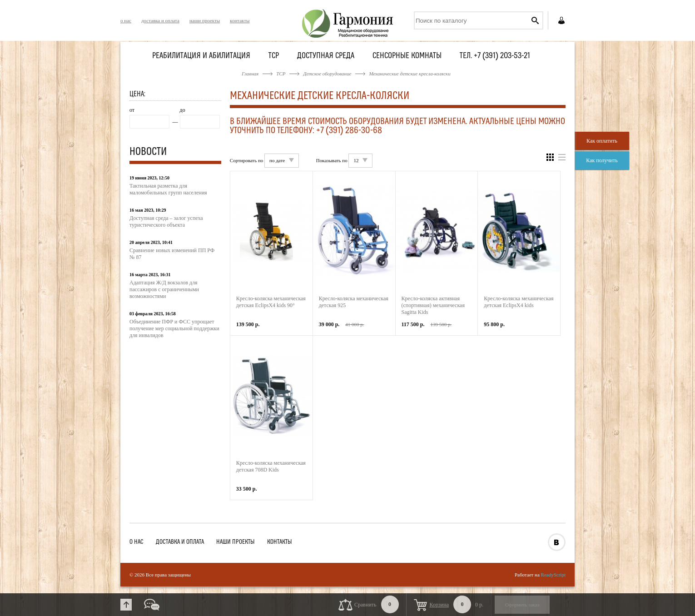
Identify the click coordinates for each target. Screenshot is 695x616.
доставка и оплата (160, 20)
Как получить (602, 160)
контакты (240, 20)
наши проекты (205, 20)
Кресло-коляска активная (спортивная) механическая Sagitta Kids (433, 305)
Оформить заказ (522, 605)
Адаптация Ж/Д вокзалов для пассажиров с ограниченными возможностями (164, 289)
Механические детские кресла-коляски (410, 74)
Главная (250, 74)
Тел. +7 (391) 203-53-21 (495, 56)
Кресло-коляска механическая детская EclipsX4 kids (519, 302)
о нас (126, 20)
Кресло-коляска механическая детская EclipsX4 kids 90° (271, 302)
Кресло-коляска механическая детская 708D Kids (271, 466)
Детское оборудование (327, 74)
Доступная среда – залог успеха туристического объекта (166, 221)
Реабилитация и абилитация (201, 56)
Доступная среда (326, 56)
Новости (148, 152)
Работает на (540, 575)
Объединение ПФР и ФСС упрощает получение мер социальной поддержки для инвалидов (174, 328)
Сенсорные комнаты (407, 56)
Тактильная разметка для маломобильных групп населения (168, 189)
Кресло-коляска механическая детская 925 (354, 302)
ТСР (274, 56)
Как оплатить (602, 141)
